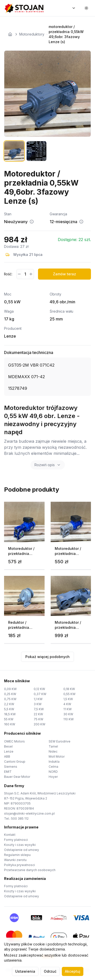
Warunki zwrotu (15, 860)
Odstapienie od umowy (22, 850)
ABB (7, 756)
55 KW (9, 719)
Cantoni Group (15, 762)
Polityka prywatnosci (20, 865)
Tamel (53, 746)
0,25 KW (10, 694)
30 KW (68, 714)
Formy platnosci (16, 840)
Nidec (53, 751)
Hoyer (53, 777)
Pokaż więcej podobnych (48, 657)
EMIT (8, 772)
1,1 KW (38, 699)
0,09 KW (10, 689)
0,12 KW (39, 689)
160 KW (10, 724)
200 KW (40, 724)
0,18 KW (69, 689)
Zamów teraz (64, 274)
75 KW (39, 719)
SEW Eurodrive (60, 741)
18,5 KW (10, 714)
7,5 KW (39, 709)
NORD (53, 772)
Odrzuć (50, 971)
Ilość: (8, 274)
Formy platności (16, 886)
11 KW (68, 709)
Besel (8, 746)
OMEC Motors (14, 741)
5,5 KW (9, 709)
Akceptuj (73, 971)
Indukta (54, 762)
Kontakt (10, 835)
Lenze (9, 751)
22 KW (38, 714)
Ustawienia (25, 971)
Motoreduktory (32, 34)
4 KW (67, 704)
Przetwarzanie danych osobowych (30, 870)
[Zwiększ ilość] (31, 274)
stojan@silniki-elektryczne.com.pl (29, 813)
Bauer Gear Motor (17, 777)
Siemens (11, 767)
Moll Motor (57, 756)
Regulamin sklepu (17, 855)
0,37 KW (40, 694)
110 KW (69, 719)
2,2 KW (9, 704)
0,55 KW (69, 694)
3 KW (38, 704)
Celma (53, 767)
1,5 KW (68, 699)
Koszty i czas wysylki (20, 845)
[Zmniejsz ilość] (19, 274)
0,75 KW (10, 699)
